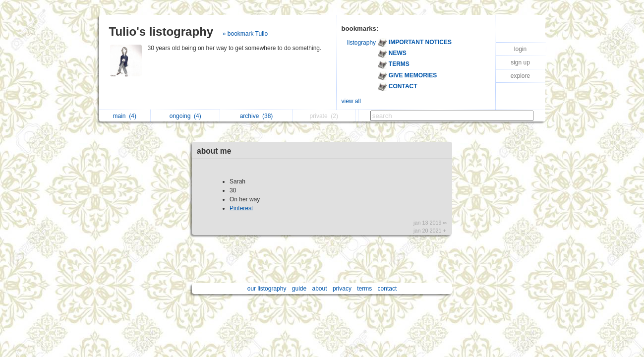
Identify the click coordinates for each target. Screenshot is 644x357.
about (320, 289)
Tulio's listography (161, 31)
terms (364, 289)
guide (299, 289)
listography (361, 43)
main (125, 116)
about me (214, 151)
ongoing (185, 116)
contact (387, 289)
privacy (342, 289)
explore (520, 76)
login (520, 49)
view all (351, 101)
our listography (267, 289)
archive (257, 116)
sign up (520, 62)
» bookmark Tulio (245, 34)
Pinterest (241, 208)
